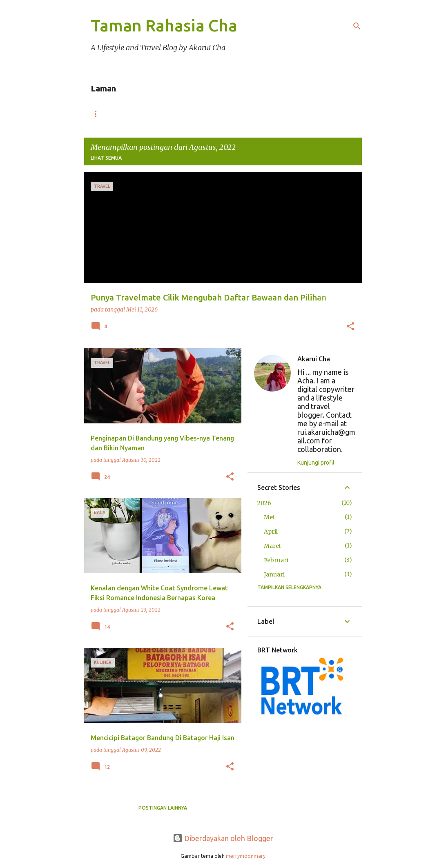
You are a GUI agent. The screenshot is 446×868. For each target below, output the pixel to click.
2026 (264, 503)
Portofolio (177, 114)
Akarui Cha (314, 359)
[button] (350, 327)
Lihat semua (106, 158)
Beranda (111, 114)
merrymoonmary (246, 856)
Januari (274, 574)
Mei (269, 517)
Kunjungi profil (316, 463)
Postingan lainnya (163, 808)
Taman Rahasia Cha (164, 26)
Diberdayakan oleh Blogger (223, 838)
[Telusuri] (357, 26)
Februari (276, 560)
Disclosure (248, 114)
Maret (272, 546)
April (271, 532)
